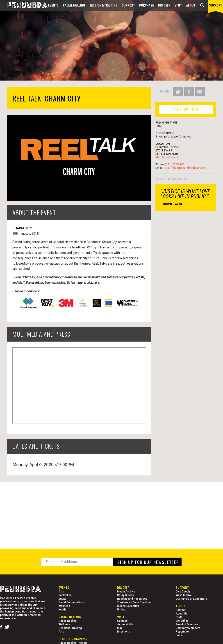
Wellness (64, 606)
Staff (179, 617)
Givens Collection (128, 606)
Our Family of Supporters (191, 599)
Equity (62, 599)
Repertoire (182, 632)
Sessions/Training (104, 5)
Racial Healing (74, 5)
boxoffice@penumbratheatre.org (185, 168)
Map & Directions (167, 157)
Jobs (179, 635)
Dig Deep (164, 5)
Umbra (121, 610)
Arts (61, 592)
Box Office (182, 621)
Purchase (147, 5)
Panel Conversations (72, 602)
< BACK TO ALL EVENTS (171, 179)
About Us (182, 614)
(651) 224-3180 (175, 164)
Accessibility (125, 624)
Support (128, 5)
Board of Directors (187, 624)
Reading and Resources (132, 599)
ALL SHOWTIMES (186, 109)
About (191, 5)
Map (120, 628)
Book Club (65, 595)
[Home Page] (24, 6)
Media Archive (126, 592)
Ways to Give (184, 595)
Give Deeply (183, 592)
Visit (178, 5)
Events (53, 5)
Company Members (188, 628)
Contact (122, 621)
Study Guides (125, 595)
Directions (124, 632)
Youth (62, 610)
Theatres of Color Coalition (134, 602)
